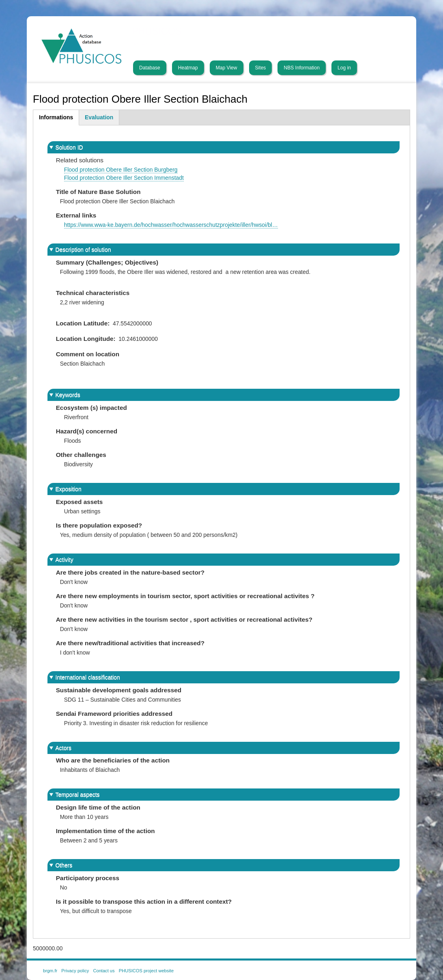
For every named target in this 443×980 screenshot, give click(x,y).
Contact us (104, 971)
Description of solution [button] (83, 250)
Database (150, 68)
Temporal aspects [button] (78, 795)
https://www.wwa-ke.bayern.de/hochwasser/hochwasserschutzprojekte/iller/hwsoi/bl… (171, 225)
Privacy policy (75, 971)
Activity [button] (65, 560)
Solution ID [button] (69, 147)
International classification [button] (88, 677)
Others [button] (64, 865)
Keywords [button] (68, 395)
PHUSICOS (157, 31)
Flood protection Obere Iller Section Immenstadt (124, 178)
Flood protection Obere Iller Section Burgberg (121, 170)
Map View (227, 68)
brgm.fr (50, 971)
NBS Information (302, 68)
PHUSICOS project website (146, 971)
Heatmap (188, 68)
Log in (344, 68)
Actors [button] (63, 748)
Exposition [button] (69, 489)
